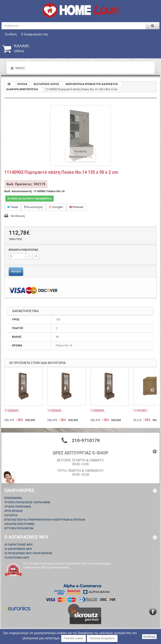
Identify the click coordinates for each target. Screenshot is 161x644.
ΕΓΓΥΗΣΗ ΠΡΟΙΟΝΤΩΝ (19, 528)
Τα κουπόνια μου (17, 558)
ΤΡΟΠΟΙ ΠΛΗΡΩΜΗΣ (18, 507)
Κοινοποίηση (34, 207)
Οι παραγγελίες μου (19, 545)
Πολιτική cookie (74, 638)
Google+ (56, 207)
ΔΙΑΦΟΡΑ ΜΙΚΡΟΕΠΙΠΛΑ (22, 89)
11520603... (12, 411)
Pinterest (76, 207)
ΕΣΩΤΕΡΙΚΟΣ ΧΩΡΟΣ (46, 84)
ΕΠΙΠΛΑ (22, 84)
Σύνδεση (11, 34)
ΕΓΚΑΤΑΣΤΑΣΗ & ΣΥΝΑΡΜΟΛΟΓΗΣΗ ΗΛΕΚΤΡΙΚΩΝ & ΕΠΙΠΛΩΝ (45, 520)
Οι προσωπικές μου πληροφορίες (28, 553)
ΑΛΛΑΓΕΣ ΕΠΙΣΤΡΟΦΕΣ (20, 524)
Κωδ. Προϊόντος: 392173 (26, 184)
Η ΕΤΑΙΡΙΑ (11, 515)
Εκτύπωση (18, 216)
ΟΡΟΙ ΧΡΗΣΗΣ (14, 511)
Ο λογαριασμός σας (35, 34)
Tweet (13, 207)
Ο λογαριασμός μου (27, 537)
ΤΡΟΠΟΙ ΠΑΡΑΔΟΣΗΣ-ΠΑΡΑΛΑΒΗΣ (27, 502)
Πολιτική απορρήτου (102, 638)
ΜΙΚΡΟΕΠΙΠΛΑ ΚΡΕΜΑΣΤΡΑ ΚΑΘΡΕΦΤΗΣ (92, 84)
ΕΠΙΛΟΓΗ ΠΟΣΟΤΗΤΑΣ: (24, 250)
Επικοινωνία (13, 498)
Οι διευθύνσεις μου (18, 549)
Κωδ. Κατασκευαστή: (18, 191)
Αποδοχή (149, 637)
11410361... (141, 411)
